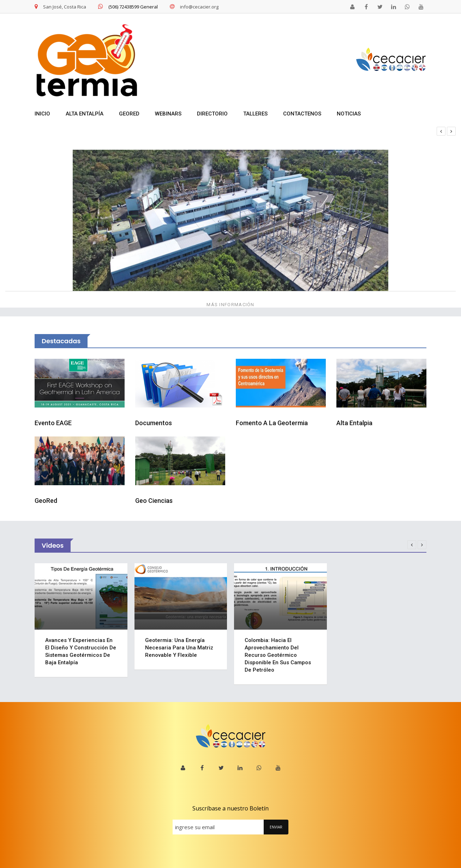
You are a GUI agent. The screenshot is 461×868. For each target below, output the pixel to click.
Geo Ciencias (154, 501)
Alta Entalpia (354, 423)
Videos (53, 545)
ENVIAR (276, 827)
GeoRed (46, 501)
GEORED (129, 114)
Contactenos (302, 114)
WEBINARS (168, 114)
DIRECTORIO (212, 114)
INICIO (42, 114)
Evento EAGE (53, 423)
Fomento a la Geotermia (272, 423)
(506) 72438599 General (128, 7)
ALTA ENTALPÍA (85, 114)
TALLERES (255, 114)
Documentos (154, 423)
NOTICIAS (349, 114)
